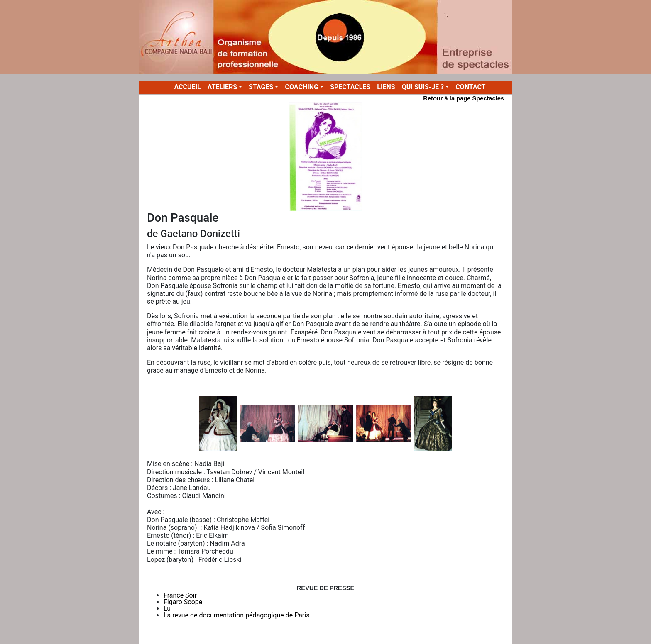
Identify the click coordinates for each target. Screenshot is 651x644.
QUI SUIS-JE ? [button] (423, 87)
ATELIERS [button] (222, 87)
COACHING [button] (302, 87)
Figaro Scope (183, 602)
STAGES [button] (261, 87)
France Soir (180, 595)
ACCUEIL (189, 87)
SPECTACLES (350, 87)
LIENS (386, 87)
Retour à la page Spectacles (464, 98)
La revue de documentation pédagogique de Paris (236, 615)
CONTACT (470, 87)
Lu (167, 609)
